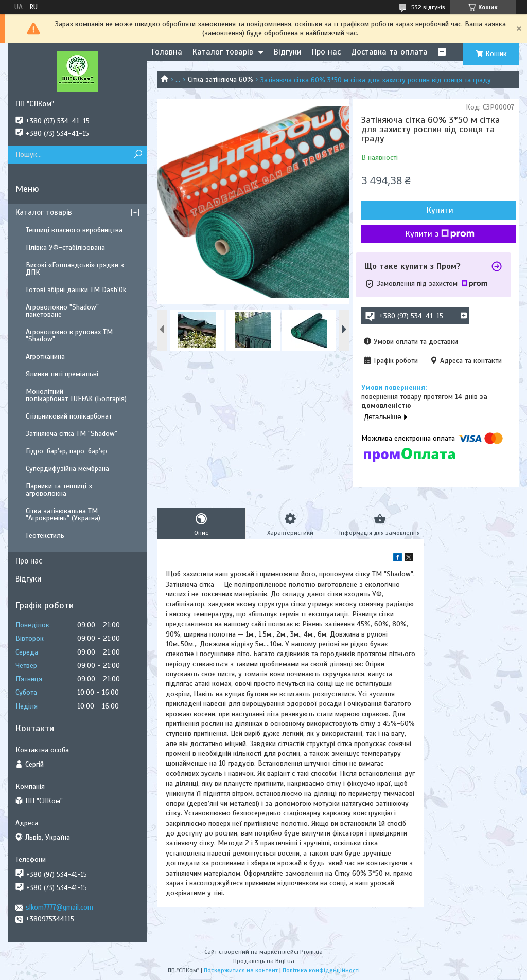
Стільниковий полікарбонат (69, 416)
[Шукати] (138, 155)
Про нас (326, 52)
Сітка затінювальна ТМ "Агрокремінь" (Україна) (63, 514)
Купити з (440, 234)
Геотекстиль (45, 536)
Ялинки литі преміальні (62, 374)
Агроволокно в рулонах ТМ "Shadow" (69, 335)
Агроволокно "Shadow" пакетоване (62, 311)
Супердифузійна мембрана (67, 469)
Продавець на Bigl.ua (264, 961)
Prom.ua (311, 952)
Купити (440, 210)
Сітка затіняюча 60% (221, 79)
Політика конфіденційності (321, 970)
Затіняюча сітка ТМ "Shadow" (72, 434)
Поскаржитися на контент (241, 970)
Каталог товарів (223, 52)
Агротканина (45, 357)
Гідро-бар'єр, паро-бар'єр (66, 451)
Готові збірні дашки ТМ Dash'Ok (76, 290)
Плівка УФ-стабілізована (65, 248)
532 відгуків (428, 7)
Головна (167, 52)
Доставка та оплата (389, 52)
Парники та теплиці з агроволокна (59, 490)
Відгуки (288, 52)
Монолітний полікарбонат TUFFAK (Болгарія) (76, 395)
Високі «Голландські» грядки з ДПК (75, 269)
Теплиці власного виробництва (74, 230)
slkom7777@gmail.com (59, 907)
